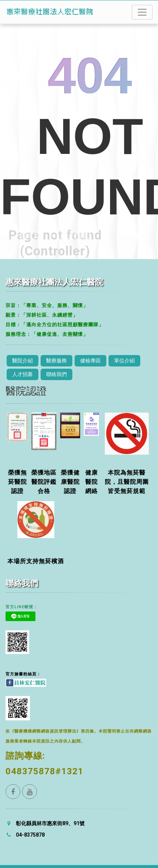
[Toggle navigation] (142, 12)
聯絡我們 (56, 374)
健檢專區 (90, 361)
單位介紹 (124, 361)
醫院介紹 (23, 361)
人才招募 (23, 374)
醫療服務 (56, 361)
